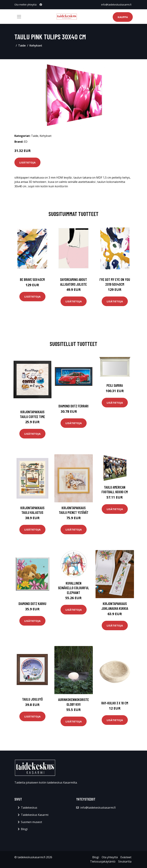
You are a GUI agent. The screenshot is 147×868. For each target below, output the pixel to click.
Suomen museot (31, 822)
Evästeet (126, 857)
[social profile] (41, 5)
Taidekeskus (29, 808)
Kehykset (36, 45)
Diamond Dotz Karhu (32, 604)
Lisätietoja (27, 162)
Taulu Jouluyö (32, 699)
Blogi (24, 829)
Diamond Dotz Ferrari (73, 406)
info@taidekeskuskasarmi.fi (116, 5)
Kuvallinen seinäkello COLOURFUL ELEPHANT (73, 588)
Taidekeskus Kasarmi (35, 815)
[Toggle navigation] (19, 17)
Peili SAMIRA (115, 385)
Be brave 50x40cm (32, 279)
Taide (22, 45)
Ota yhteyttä (110, 857)
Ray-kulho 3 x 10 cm (115, 703)
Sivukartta (125, 861)
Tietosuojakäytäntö (103, 861)
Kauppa (123, 17)
